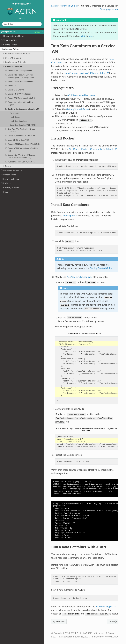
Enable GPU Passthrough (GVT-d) (20, 98)
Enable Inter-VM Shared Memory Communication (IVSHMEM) (20, 156)
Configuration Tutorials (14, 62)
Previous (59, 622)
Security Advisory (10, 179)
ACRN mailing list (104, 607)
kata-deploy (69, 216)
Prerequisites (14, 113)
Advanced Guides (10, 49)
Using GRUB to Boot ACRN (18, 140)
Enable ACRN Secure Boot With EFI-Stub (22, 150)
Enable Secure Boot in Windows (20, 82)
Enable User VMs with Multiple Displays (19, 103)
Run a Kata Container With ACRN (23, 125)
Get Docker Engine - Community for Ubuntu (92, 149)
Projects (6, 183)
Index (6, 192)
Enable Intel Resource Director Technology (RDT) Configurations (20, 76)
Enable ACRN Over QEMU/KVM (20, 136)
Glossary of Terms (11, 188)
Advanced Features (12, 67)
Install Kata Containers (18, 121)
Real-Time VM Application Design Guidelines (20, 130)
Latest (54, 6)
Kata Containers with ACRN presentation (85, 73)
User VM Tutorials (12, 58)
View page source (109, 9)
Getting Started (9, 45)
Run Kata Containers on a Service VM (22, 109)
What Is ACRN (9, 40)
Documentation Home (14, 36)
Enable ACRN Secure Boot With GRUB (23, 144)
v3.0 (91, 36)
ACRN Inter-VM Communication (20, 162)
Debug (7, 166)
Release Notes (8, 175)
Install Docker (15, 117)
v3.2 (83, 36)
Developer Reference (12, 170)
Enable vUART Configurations (19, 71)
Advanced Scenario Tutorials (16, 54)
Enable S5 (11, 86)
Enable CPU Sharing (15, 90)
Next (113, 622)
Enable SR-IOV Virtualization (18, 94)
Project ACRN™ (22, 9)
